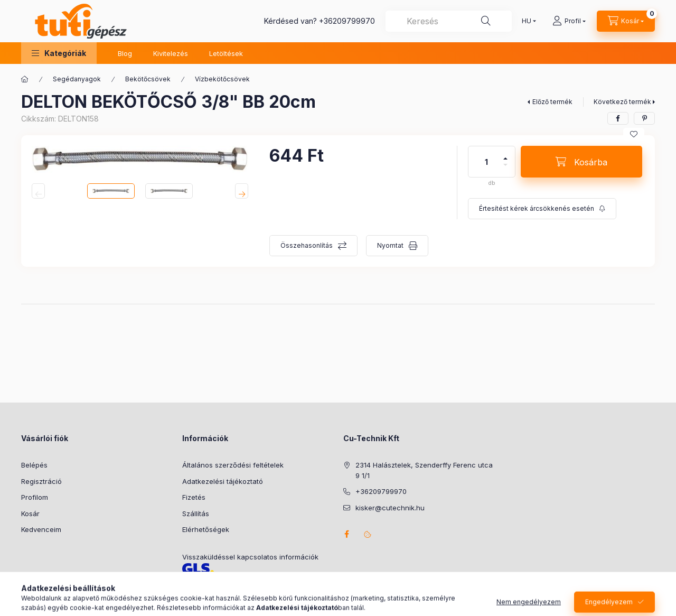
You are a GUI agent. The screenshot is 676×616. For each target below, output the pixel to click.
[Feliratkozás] (542, 209)
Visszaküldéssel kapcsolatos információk (250, 557)
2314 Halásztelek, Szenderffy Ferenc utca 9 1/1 (424, 470)
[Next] (242, 191)
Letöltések (226, 53)
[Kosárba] (581, 162)
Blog (125, 53)
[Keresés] (486, 21)
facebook (346, 534)
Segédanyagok (77, 79)
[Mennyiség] (486, 162)
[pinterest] (644, 118)
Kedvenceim (41, 529)
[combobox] (449, 21)
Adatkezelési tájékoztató (223, 481)
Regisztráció (41, 481)
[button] (59, 53)
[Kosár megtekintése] (626, 21)
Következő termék (622, 102)
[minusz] (505, 169)
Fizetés (194, 497)
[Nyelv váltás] (527, 21)
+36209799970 (347, 21)
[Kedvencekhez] (634, 134)
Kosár (30, 514)
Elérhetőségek (206, 529)
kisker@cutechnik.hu (390, 508)
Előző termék (552, 102)
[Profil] (569, 21)
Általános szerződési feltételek (233, 465)
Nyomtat (390, 245)
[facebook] (618, 118)
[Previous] (38, 191)
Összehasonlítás (307, 245)
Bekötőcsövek (148, 79)
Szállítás (196, 514)
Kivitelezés (171, 53)
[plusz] (505, 154)
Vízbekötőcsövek (222, 79)
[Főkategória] (25, 79)
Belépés (34, 465)
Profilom (35, 497)
